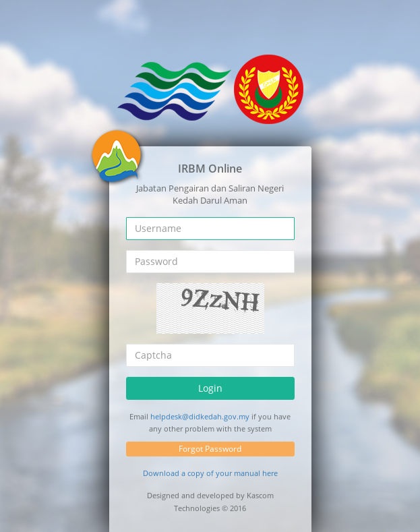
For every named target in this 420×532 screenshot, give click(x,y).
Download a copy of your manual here (210, 473)
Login (210, 387)
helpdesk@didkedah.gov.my (200, 416)
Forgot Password (210, 449)
